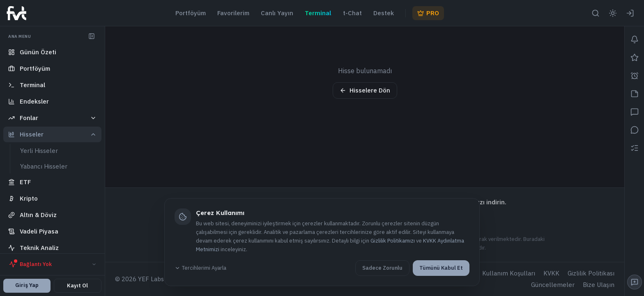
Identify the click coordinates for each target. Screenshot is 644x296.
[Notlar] (635, 94)
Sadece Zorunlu (382, 268)
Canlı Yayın (277, 13)
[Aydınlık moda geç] (613, 13)
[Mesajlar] (635, 130)
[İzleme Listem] (635, 148)
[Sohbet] (635, 112)
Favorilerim (233, 13)
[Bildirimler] (635, 39)
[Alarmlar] (635, 76)
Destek (384, 13)
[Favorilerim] (635, 58)
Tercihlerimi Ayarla (200, 268)
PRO (428, 13)
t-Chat (352, 13)
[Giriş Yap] (630, 13)
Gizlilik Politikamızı (393, 241)
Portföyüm (191, 13)
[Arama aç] (596, 13)
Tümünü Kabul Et (441, 268)
